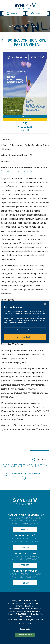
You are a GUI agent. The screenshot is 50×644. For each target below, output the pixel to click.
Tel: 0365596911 (38, 13)
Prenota (14, 13)
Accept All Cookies (25, 337)
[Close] (45, 304)
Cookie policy (25, 629)
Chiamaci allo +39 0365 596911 (25, 521)
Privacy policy (25, 624)
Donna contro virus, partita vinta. (25, 474)
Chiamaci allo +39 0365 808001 (25, 559)
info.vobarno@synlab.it (29, 524)
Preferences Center (25, 635)
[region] (25, 322)
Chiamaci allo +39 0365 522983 (25, 541)
